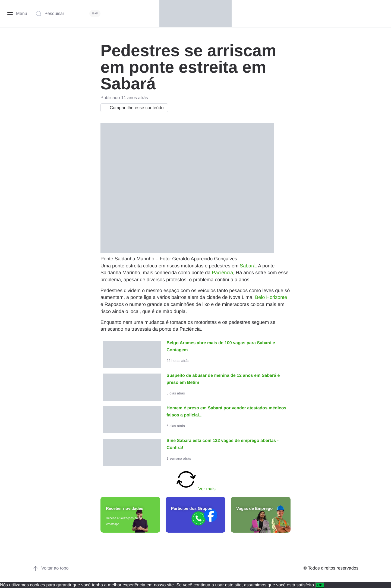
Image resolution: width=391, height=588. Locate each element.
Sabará (248, 266)
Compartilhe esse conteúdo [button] (133, 108)
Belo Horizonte (271, 297)
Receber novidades (125, 509)
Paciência (222, 273)
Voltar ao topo (51, 568)
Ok (320, 585)
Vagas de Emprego (254, 509)
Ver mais (195, 480)
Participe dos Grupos (192, 509)
